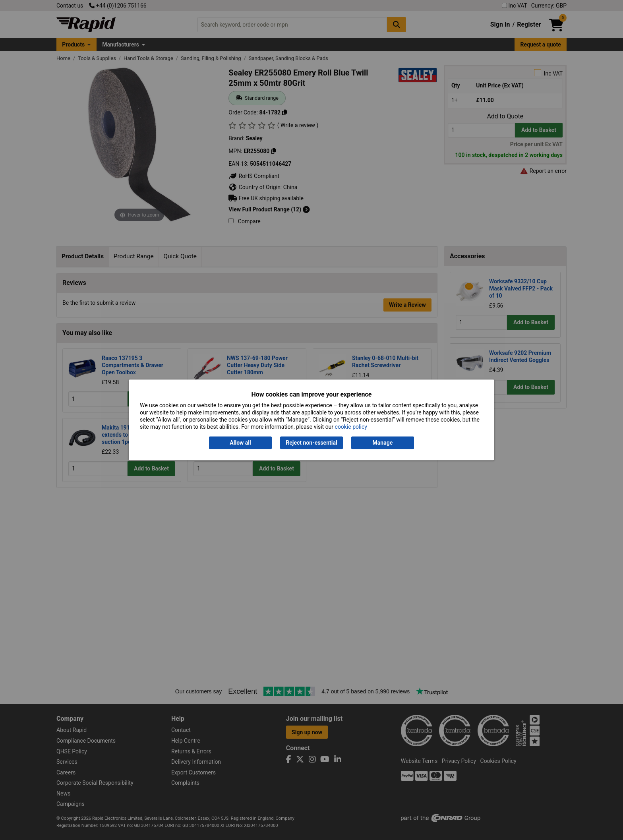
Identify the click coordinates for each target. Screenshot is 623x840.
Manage (383, 443)
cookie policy (351, 427)
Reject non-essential (311, 443)
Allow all (240, 443)
